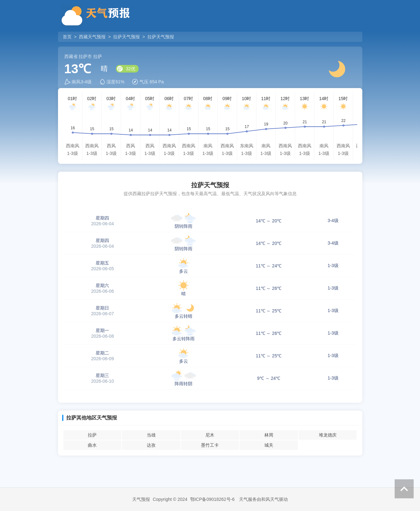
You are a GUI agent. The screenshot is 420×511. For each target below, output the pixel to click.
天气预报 (141, 499)
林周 (269, 435)
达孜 (151, 445)
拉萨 (92, 435)
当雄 (151, 435)
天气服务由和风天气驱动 (263, 499)
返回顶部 (404, 489)
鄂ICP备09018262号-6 (212, 499)
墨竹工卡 (210, 445)
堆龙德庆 (328, 435)
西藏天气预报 (92, 37)
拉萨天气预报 (126, 37)
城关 (269, 445)
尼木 (210, 435)
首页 (68, 37)
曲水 (92, 445)
